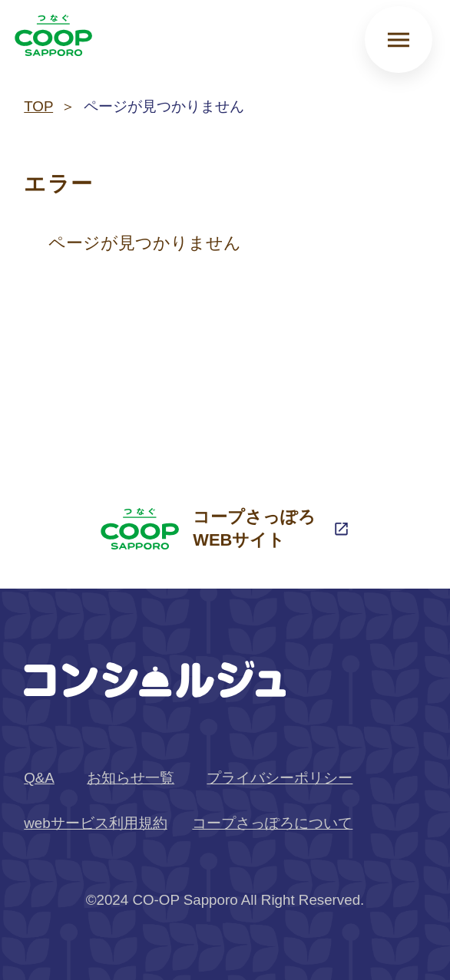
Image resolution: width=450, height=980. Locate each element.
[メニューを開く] (399, 40)
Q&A (39, 778)
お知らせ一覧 (131, 778)
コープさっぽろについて (272, 823)
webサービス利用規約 (95, 823)
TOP (38, 106)
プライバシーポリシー (280, 778)
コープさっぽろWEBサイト (208, 529)
